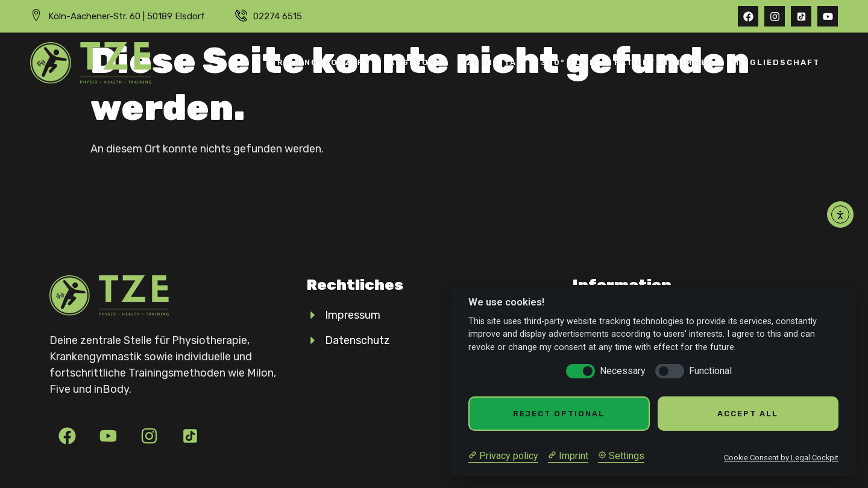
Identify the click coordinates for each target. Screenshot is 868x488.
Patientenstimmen (664, 62)
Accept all (748, 414)
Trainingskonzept (321, 62)
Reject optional (559, 414)
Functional (710, 371)
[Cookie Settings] (621, 456)
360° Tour (568, 62)
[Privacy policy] (503, 456)
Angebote (415, 62)
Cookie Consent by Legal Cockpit (781, 458)
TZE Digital (491, 62)
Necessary (623, 371)
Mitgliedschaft (776, 62)
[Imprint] (568, 456)
